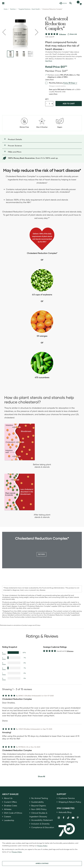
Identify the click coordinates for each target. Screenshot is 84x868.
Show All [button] (41, 776)
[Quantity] (49, 104)
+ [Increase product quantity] (52, 103)
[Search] (71, 3)
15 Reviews (63, 34)
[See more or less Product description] (49, 61)
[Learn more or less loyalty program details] (53, 94)
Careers (8, 818)
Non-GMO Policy (39, 810)
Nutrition (13, 9)
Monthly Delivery (54, 83)
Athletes (8, 810)
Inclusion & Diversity (41, 825)
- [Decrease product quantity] (46, 103)
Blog (65, 813)
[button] (42, 139)
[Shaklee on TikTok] (68, 817)
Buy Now (42, 554)
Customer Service (67, 798)
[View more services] (72, 34)
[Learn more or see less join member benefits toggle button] (49, 79)
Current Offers (11, 802)
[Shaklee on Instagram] (59, 818)
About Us (8, 798)
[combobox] (70, 83)
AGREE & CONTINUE (42, 863)
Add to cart (69, 103)
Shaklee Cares (11, 806)
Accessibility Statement (42, 821)
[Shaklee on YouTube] (73, 818)
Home (6, 9)
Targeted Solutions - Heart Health (29, 9)
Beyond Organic (39, 806)
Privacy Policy (42, 846)
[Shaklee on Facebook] (64, 818)
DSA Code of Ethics (13, 814)
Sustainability (38, 802)
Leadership (9, 822)
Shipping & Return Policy (70, 802)
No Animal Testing (40, 798)
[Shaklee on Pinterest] (78, 818)
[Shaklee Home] (13, 3)
